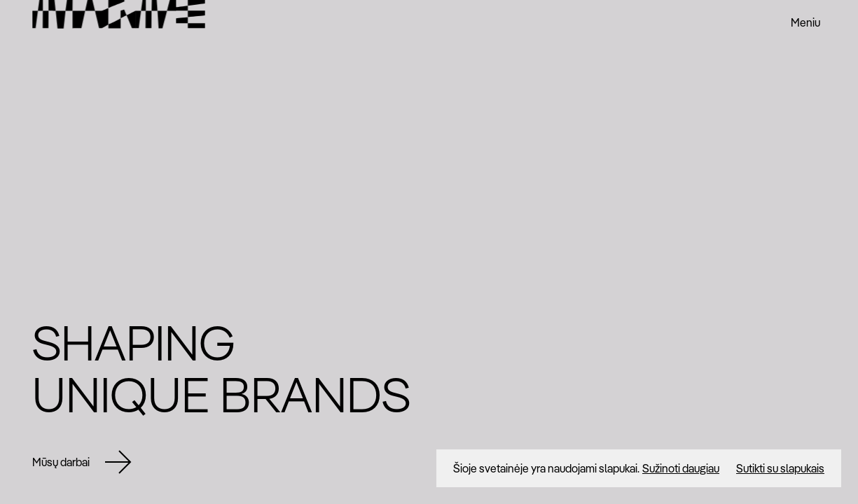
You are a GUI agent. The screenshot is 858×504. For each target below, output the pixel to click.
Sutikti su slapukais (780, 468)
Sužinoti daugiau (681, 468)
